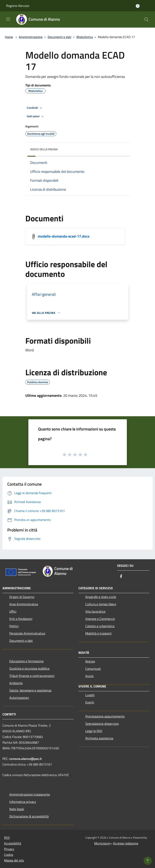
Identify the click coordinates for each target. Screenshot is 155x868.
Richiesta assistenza (99, 738)
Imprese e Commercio (100, 619)
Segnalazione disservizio (102, 724)
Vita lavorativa (95, 611)
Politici (14, 626)
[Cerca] (146, 19)
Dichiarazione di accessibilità (29, 816)
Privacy (9, 849)
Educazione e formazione (26, 661)
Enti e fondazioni (21, 619)
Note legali (17, 809)
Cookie (9, 855)
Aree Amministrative (24, 604)
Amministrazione (31, 37)
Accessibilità (13, 843)
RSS (7, 838)
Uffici (13, 611)
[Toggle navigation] (8, 19)
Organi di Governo (22, 597)
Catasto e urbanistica (100, 626)
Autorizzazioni (19, 698)
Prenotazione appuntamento (105, 716)
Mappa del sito (14, 860)
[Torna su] (148, 861)
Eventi (90, 702)
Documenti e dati (59, 37)
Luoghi (90, 695)
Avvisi (89, 676)
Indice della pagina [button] (44, 149)
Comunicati (93, 669)
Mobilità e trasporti (98, 633)
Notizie (90, 661)
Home (9, 37)
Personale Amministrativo (27, 633)
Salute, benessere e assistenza (30, 690)
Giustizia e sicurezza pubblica (29, 668)
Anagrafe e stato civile (101, 597)
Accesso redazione (126, 843)
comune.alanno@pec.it (26, 759)
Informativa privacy (23, 802)
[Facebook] (121, 577)
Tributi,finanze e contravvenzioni (32, 676)
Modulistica (85, 37)
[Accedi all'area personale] (138, 6)
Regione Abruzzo (18, 6)
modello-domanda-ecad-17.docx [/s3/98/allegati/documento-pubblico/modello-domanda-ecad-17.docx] (64, 236)
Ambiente (16, 683)
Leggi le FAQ (94, 731)
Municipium (102, 843)
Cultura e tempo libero (101, 604)
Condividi (35, 108)
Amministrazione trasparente (30, 794)
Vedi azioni (36, 116)
